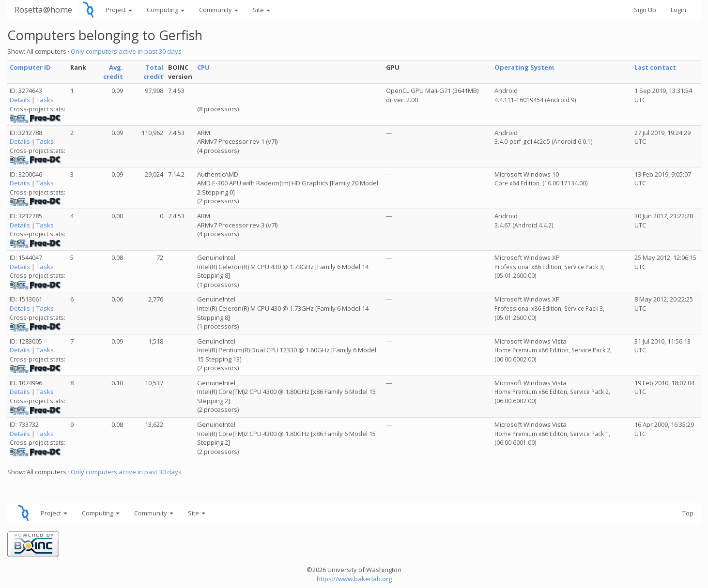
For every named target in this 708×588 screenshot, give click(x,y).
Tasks (45, 100)
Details (20, 100)
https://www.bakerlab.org (354, 579)
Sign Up (645, 10)
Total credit (153, 72)
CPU (203, 67)
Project (119, 10)
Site (262, 10)
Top (688, 513)
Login (678, 10)
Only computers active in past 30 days (126, 51)
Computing (166, 10)
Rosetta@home (43, 9)
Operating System (524, 67)
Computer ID (30, 67)
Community (219, 10)
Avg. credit (113, 72)
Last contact (655, 67)
